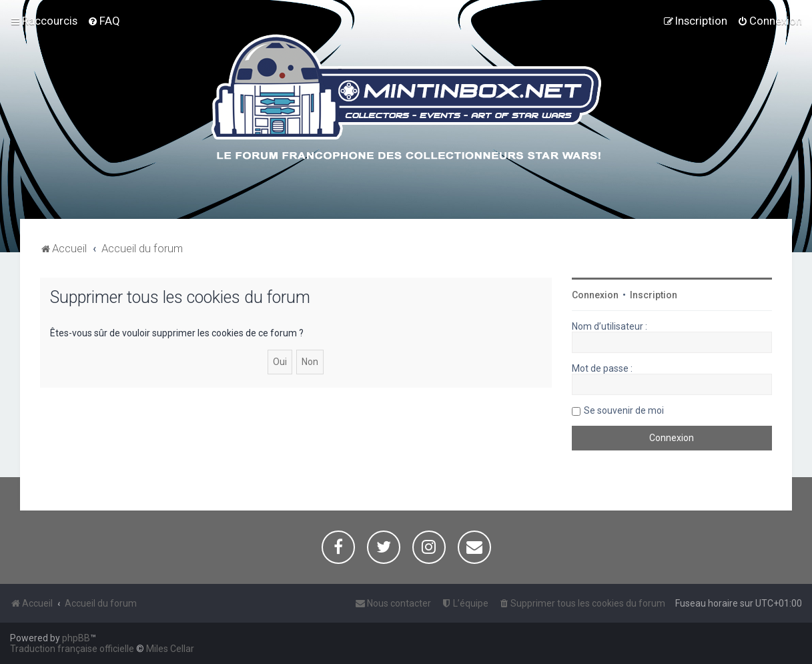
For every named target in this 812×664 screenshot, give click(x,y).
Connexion (595, 295)
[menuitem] (104, 21)
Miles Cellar (170, 649)
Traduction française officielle (72, 649)
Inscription (654, 295)
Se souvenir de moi (624, 410)
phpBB (76, 638)
